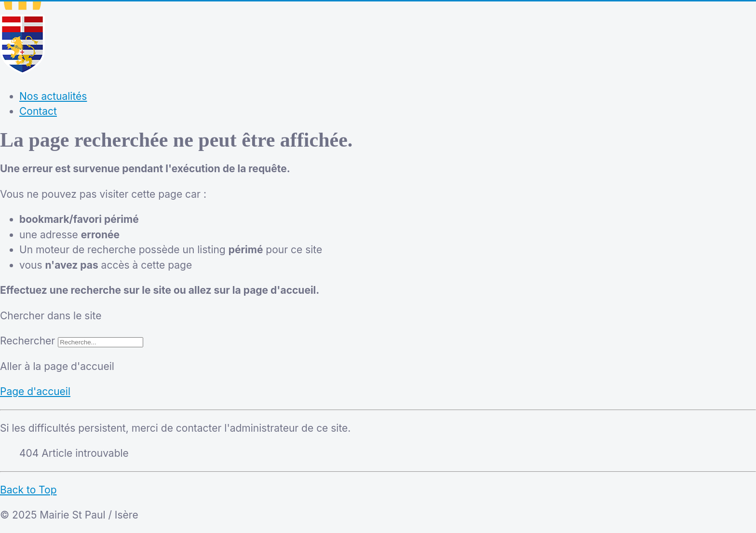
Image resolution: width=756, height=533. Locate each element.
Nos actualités (53, 96)
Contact (38, 111)
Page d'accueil (35, 391)
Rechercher (27, 341)
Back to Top (28, 490)
